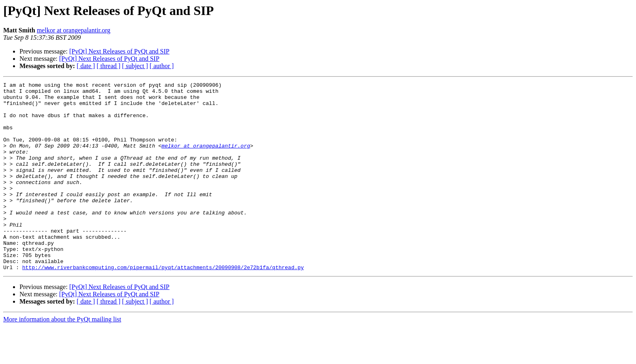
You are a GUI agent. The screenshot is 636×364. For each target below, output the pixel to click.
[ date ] (86, 66)
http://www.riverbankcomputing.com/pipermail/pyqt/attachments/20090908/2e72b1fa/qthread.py (163, 305)
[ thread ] (109, 66)
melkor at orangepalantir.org (74, 30)
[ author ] (162, 66)
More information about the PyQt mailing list (62, 357)
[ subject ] (135, 66)
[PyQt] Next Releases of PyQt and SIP (119, 51)
